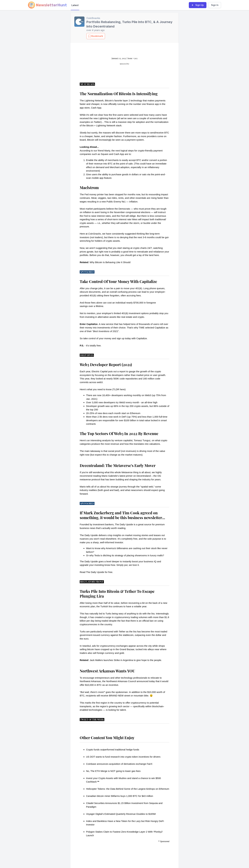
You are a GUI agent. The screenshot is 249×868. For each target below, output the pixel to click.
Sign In (215, 5)
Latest (75, 5)
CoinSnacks (93, 18)
